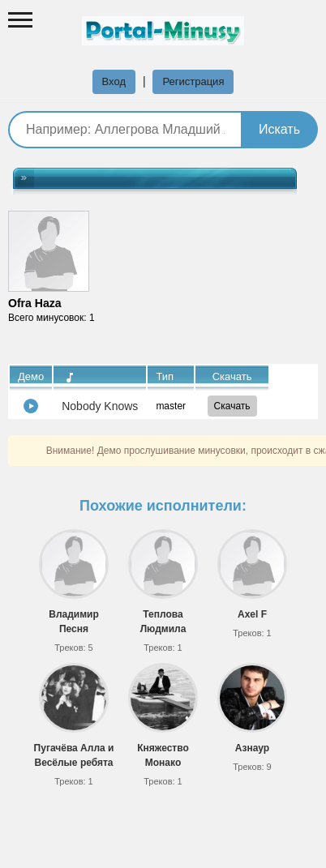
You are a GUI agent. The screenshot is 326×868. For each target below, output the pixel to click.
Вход (114, 81)
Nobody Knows (100, 406)
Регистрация (193, 81)
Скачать (232, 406)
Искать (279, 129)
